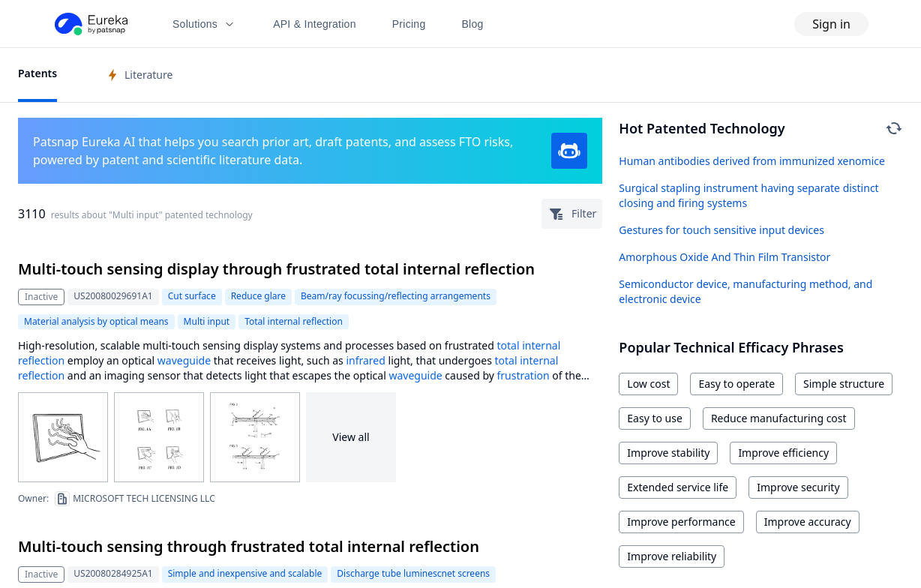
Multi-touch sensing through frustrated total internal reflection (249, 546)
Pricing (409, 24)
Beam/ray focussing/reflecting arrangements (396, 296)
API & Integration (315, 24)
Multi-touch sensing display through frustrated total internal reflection (276, 269)
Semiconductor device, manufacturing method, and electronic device (745, 291)
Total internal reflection (294, 321)
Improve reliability (672, 556)
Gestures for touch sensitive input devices (721, 230)
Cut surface (192, 296)
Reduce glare (258, 296)
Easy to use (655, 418)
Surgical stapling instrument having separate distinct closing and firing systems (748, 195)
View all (351, 437)
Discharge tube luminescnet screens (413, 573)
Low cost (648, 384)
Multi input (207, 321)
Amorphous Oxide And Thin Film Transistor (724, 257)
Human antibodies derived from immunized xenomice (752, 161)
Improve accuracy (808, 522)
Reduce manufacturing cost (779, 418)
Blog (473, 24)
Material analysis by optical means (96, 321)
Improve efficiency (783, 453)
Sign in (831, 24)
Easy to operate (736, 384)
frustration (523, 375)
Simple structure (844, 384)
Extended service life (678, 487)
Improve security (798, 487)
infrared (365, 360)
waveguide (184, 360)
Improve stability (668, 453)
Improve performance (681, 522)
